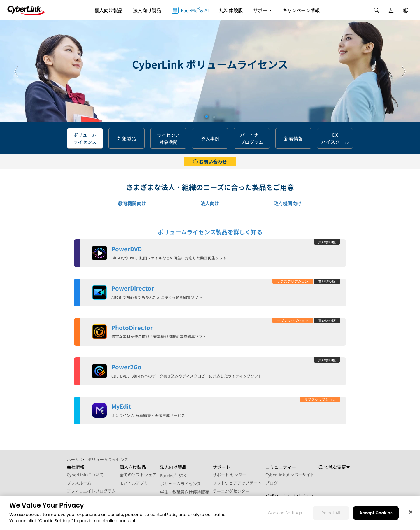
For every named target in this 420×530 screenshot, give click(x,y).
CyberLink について (85, 475)
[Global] (406, 10)
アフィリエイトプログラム (91, 491)
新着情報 (293, 138)
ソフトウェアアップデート (237, 483)
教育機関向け (132, 203)
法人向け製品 (147, 10)
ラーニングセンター (231, 491)
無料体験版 (231, 10)
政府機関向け (288, 203)
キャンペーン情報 (301, 10)
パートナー (252, 138)
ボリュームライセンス (181, 484)
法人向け (210, 203)
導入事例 (210, 138)
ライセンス (168, 138)
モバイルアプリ (134, 483)
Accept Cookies (376, 513)
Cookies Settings (285, 513)
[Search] (377, 10)
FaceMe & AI (190, 10)
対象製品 (127, 138)
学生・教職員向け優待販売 (185, 492)
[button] (206, 117)
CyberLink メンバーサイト (290, 475)
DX (335, 138)
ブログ (272, 483)
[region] (210, 513)
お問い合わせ (210, 162)
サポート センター (229, 475)
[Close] (411, 512)
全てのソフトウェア (138, 475)
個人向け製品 (108, 10)
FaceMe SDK (173, 475)
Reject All (331, 513)
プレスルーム (79, 483)
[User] (391, 10)
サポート (262, 10)
